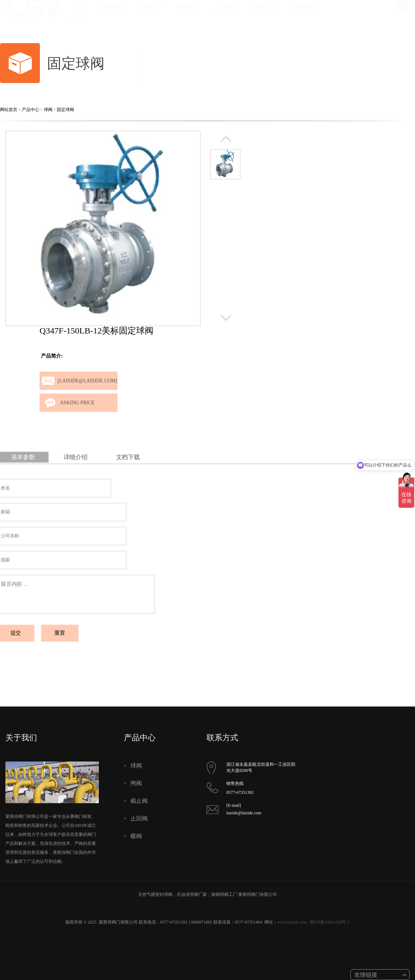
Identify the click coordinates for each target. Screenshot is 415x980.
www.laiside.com (292, 922)
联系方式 (264, 13)
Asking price (77, 403)
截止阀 (139, 801)
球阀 (48, 110)
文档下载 (135, 466)
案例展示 (188, 13)
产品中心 (150, 13)
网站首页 (9, 110)
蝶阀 (136, 836)
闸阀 (136, 783)
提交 (33, 626)
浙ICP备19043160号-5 (330, 922)
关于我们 (226, 13)
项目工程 (303, 13)
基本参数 (40, 466)
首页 (79, 13)
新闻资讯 (112, 13)
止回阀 (139, 818)
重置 (73, 626)
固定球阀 (65, 110)
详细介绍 (88, 466)
